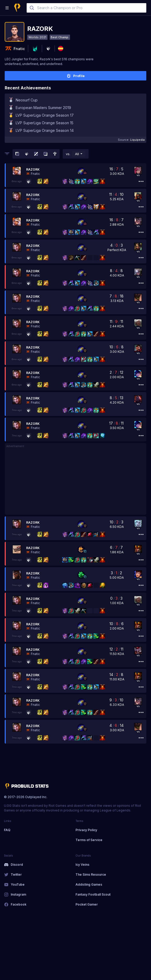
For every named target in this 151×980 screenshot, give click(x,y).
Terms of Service (89, 840)
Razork (33, 169)
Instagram (18, 894)
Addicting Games (89, 884)
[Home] (17, 8)
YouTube (18, 884)
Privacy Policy (86, 830)
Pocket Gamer (87, 904)
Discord (17, 865)
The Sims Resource (91, 875)
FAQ (7, 830)
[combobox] (86, 8)
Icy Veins (82, 865)
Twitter (16, 875)
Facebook (19, 904)
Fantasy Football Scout (93, 894)
